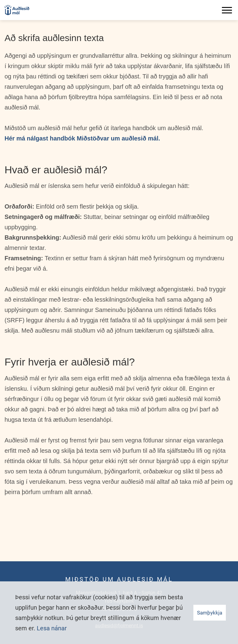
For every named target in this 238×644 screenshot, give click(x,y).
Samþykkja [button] (210, 613)
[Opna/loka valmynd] (228, 10)
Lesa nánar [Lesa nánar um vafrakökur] (52, 628)
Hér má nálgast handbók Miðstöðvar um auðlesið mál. (82, 138)
